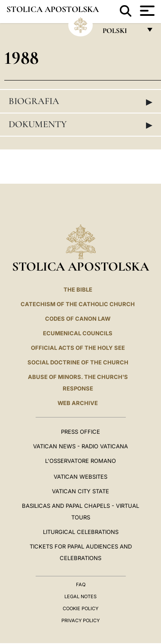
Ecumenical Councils (78, 333)
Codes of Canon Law (78, 319)
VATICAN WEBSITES (80, 477)
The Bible (78, 289)
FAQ (81, 584)
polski (122, 33)
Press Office (80, 432)
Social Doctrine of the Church (78, 362)
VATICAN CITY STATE (80, 491)
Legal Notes (80, 596)
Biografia (80, 101)
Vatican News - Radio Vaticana (80, 446)
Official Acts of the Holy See (78, 348)
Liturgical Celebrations (81, 532)
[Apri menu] (146, 11)
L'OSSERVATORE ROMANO (80, 461)
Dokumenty (80, 125)
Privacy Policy (80, 620)
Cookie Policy (80, 608)
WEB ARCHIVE (78, 403)
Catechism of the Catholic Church (78, 304)
